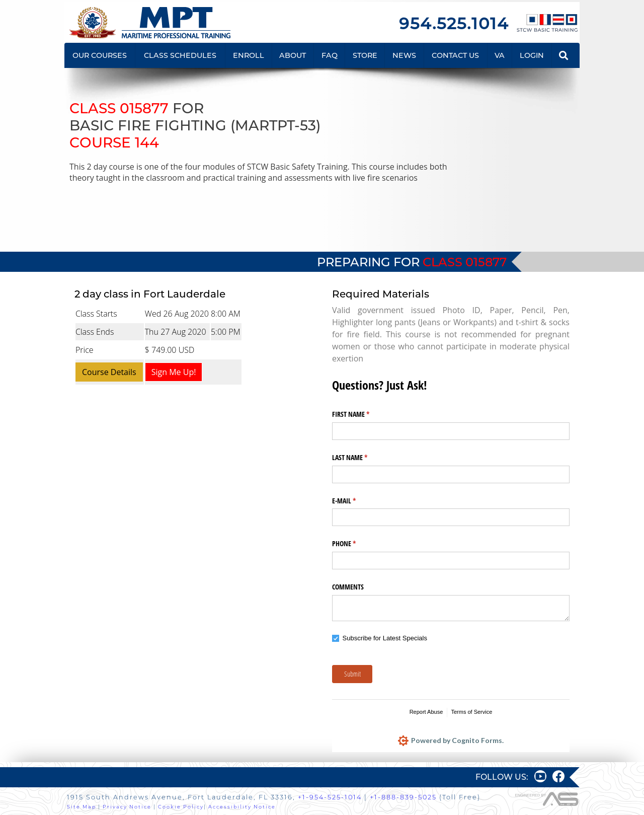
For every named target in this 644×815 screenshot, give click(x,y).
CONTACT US (455, 55)
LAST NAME (361, 458)
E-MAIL (356, 501)
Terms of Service (471, 712)
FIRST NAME (363, 414)
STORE (365, 55)
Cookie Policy (181, 807)
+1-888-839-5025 (403, 797)
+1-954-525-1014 (330, 797)
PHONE (356, 544)
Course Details (109, 372)
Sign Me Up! (174, 372)
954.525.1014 (454, 23)
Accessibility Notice (242, 807)
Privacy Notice (127, 807)
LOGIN (532, 55)
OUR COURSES (100, 55)
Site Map (82, 807)
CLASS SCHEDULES (180, 55)
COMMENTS (348, 587)
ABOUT (293, 55)
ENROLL (249, 55)
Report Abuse (426, 712)
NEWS (404, 55)
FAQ (330, 55)
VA (500, 55)
